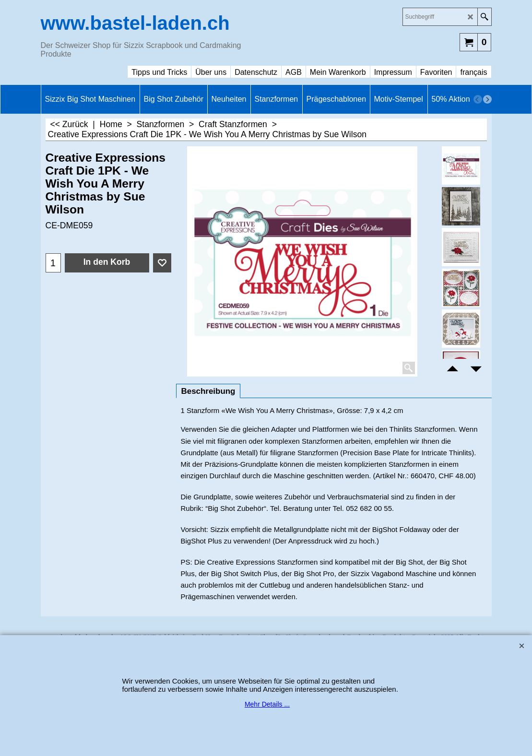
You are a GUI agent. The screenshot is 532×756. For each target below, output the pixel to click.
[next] (487, 99)
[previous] (478, 99)
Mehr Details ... (267, 704)
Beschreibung (208, 391)
